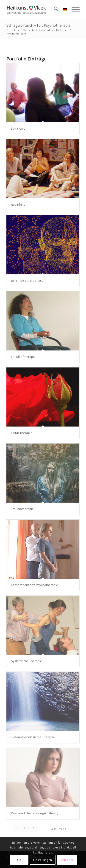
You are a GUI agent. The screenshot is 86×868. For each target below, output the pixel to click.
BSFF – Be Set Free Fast (27, 281)
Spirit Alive (18, 128)
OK (19, 860)
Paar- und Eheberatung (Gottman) (35, 813)
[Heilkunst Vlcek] (36, 9)
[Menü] (73, 9)
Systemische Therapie (26, 661)
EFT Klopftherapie (23, 357)
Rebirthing (18, 205)
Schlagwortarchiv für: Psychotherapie (39, 25)
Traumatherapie (22, 509)
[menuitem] (54, 9)
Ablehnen (67, 860)
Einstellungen (43, 860)
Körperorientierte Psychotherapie (35, 585)
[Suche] (54, 9)
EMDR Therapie (22, 433)
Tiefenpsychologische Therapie (33, 737)
